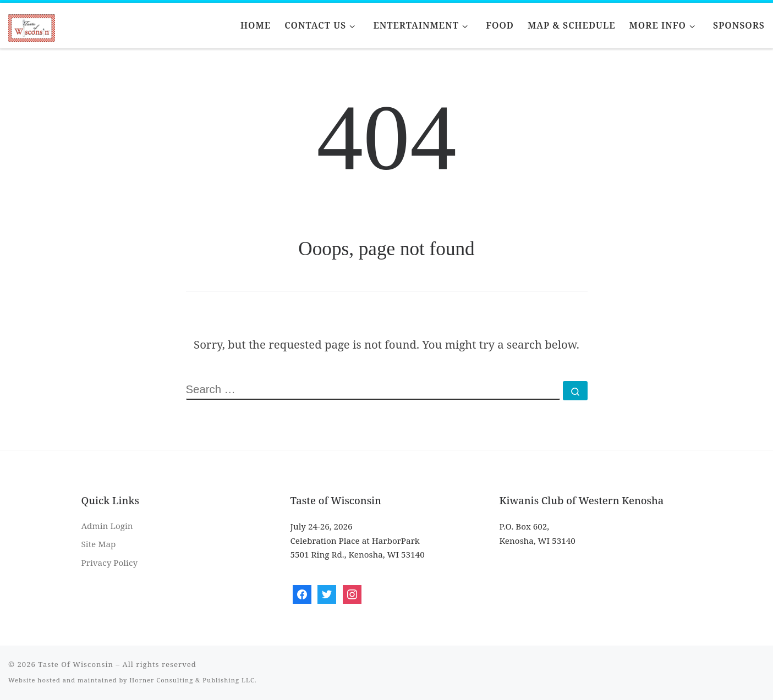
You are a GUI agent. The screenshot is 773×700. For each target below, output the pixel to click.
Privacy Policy (110, 563)
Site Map (99, 544)
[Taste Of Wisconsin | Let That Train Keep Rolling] (32, 26)
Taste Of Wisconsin (76, 664)
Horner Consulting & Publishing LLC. (193, 680)
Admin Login (107, 526)
